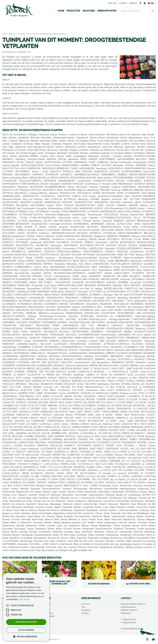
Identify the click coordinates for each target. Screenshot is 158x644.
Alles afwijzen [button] (26, 630)
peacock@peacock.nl (133, 629)
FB (140, 3)
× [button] (46, 576)
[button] (26, 636)
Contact (85, 613)
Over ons (86, 604)
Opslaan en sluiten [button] (26, 622)
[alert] (26, 607)
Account (145, 3)
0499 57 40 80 (129, 619)
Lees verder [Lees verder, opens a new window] (24, 599)
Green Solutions (52, 639)
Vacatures (86, 610)
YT (153, 639)
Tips (83, 607)
